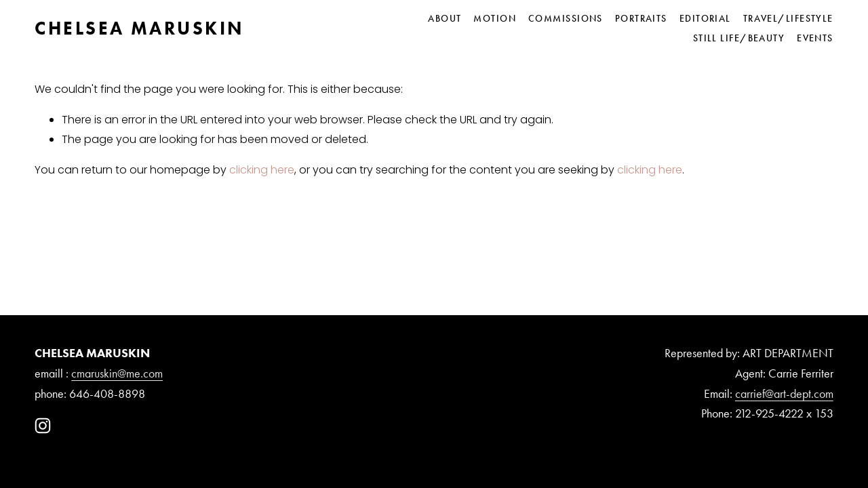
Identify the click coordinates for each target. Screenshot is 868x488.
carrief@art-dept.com (784, 394)
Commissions (566, 18)
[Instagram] (43, 426)
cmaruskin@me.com (117, 373)
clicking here (262, 170)
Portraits (641, 18)
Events (815, 38)
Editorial (705, 18)
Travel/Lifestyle (788, 18)
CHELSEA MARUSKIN (139, 28)
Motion (495, 18)
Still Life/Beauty (739, 38)
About (445, 18)
